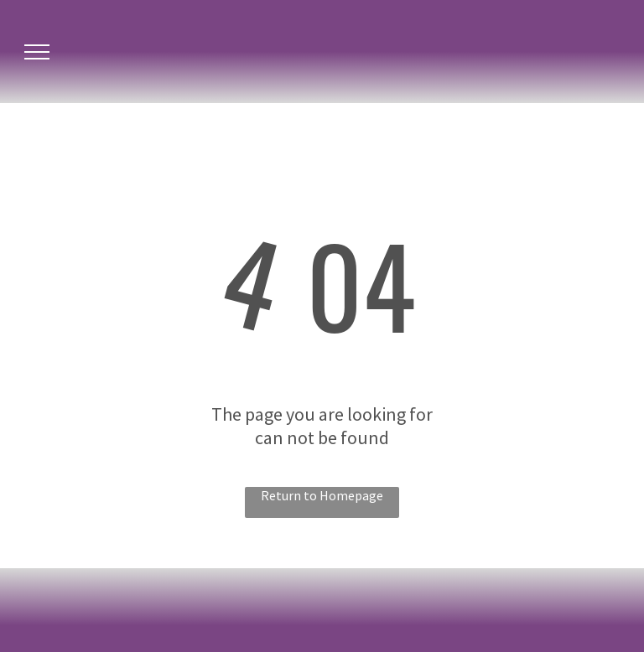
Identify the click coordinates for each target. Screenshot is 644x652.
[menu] (37, 52)
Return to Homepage (322, 495)
